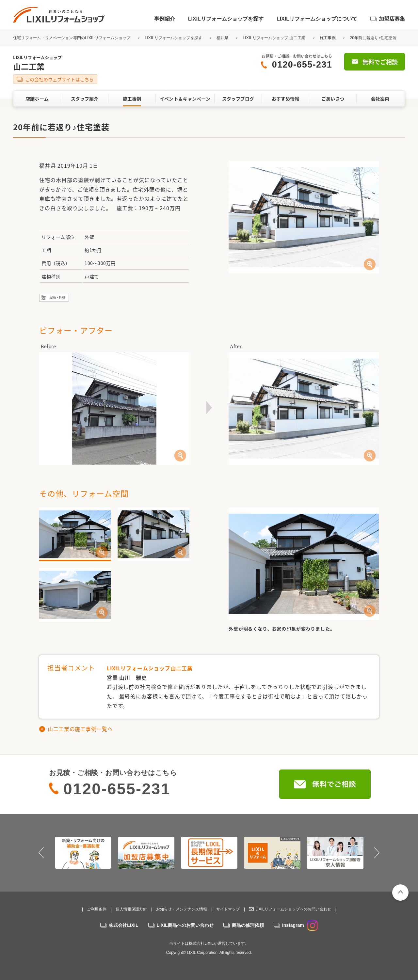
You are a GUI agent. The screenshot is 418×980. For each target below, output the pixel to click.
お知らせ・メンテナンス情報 (182, 909)
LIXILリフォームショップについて (317, 19)
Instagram (300, 925)
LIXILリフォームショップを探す (226, 19)
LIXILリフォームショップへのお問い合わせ (293, 909)
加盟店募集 (392, 19)
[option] (83, 853)
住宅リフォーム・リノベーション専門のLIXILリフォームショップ (72, 38)
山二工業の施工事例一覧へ (80, 729)
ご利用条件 (97, 909)
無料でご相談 (380, 62)
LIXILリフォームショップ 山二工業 (274, 38)
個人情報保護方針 (131, 909)
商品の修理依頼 (248, 925)
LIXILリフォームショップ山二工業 (150, 668)
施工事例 (328, 38)
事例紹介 (165, 19)
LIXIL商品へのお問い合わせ (185, 925)
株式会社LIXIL (123, 925)
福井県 (223, 38)
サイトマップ (228, 909)
